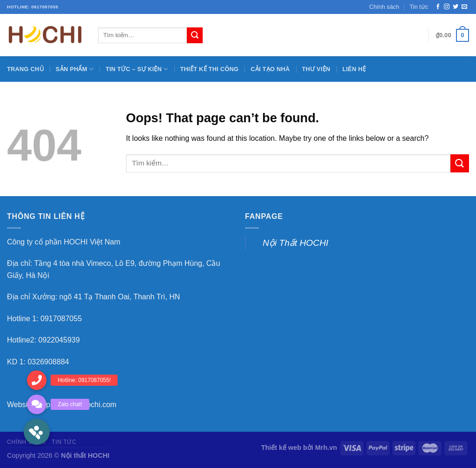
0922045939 (59, 340)
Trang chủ (25, 69)
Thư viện (316, 69)
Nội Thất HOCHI (295, 243)
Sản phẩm (75, 69)
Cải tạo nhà (270, 69)
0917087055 (61, 319)
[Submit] (460, 163)
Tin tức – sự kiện (137, 69)
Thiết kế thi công (210, 69)
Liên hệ (354, 69)
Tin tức (419, 7)
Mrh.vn (326, 448)
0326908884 (48, 362)
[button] (37, 432)
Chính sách (384, 7)
